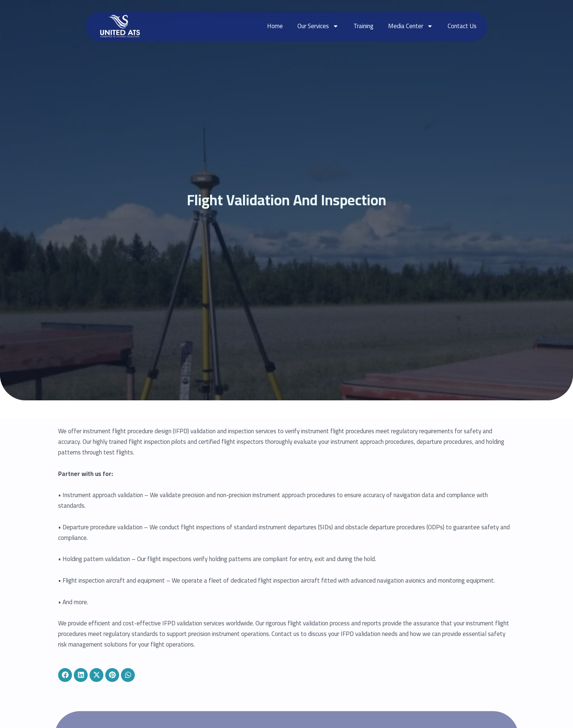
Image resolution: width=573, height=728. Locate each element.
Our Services (318, 26)
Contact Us (462, 26)
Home (275, 26)
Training (363, 26)
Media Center (411, 26)
